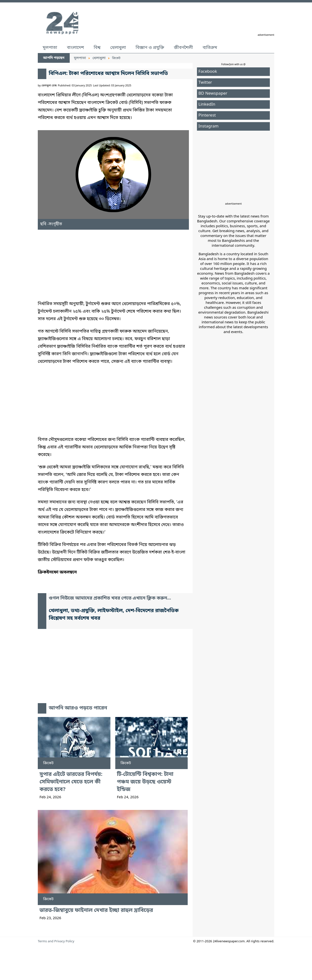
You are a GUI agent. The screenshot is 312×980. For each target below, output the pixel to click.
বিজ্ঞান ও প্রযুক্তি (150, 48)
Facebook (208, 72)
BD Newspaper (213, 94)
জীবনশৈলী (183, 48)
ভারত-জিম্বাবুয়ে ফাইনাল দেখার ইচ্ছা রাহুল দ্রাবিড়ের (96, 911)
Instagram (209, 126)
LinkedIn (207, 104)
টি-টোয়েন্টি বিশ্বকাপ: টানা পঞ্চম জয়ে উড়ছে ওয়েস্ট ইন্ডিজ (145, 782)
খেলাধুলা (118, 48)
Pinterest (207, 115)
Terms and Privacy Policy (56, 941)
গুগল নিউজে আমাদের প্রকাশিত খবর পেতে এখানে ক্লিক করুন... (110, 598)
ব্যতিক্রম (210, 48)
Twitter (205, 83)
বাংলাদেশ (75, 48)
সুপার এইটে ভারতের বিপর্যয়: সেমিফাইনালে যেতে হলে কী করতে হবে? (71, 782)
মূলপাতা (50, 48)
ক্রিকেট (48, 763)
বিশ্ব (97, 48)
